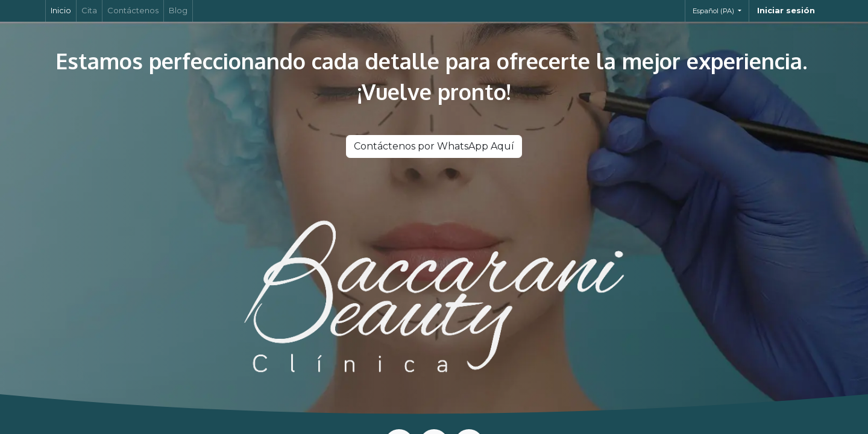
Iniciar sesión (786, 10)
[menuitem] (61, 11)
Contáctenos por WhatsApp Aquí (434, 146)
